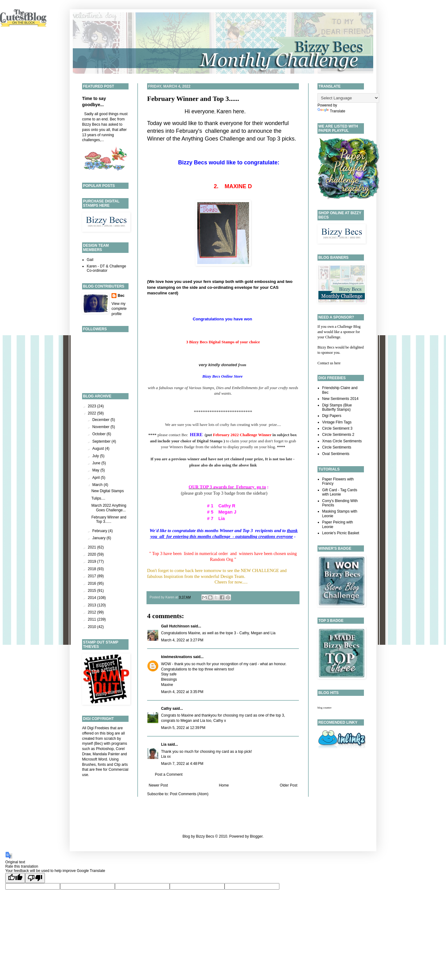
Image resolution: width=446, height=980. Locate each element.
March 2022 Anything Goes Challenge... (109, 508)
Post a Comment (169, 774)
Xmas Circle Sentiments (342, 441)
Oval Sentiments (336, 454)
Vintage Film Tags (337, 422)
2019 (93, 562)
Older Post (289, 785)
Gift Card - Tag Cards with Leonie (340, 492)
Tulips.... (98, 498)
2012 (93, 612)
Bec (121, 296)
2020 (93, 554)
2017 (93, 576)
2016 (93, 583)
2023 (93, 406)
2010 (93, 627)
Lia (164, 744)
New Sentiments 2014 (340, 399)
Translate (331, 111)
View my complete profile (119, 309)
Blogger (256, 836)
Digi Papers (332, 416)
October (99, 434)
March (98, 485)
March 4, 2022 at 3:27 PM (182, 640)
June (97, 463)
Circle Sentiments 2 (338, 435)
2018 (93, 569)
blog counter (324, 708)
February (100, 531)
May (96, 470)
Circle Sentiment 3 (337, 428)
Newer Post (158, 785)
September (102, 441)
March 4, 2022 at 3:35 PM (182, 692)
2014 (93, 598)
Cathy (166, 709)
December (101, 420)
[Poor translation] (35, 878)
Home (224, 785)
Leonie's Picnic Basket (341, 533)
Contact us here (329, 363)
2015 (93, 591)
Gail (90, 260)
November (101, 427)
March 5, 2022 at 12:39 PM (183, 728)
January (99, 538)
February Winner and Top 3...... (193, 99)
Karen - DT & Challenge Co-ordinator (106, 268)
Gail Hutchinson (175, 626)
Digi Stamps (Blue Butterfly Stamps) (337, 407)
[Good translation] (15, 878)
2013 (93, 605)
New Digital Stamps (108, 491)
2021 (93, 547)
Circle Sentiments (337, 447)
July (96, 456)
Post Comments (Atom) (189, 794)
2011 (93, 619)
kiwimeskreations (177, 657)
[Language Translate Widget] (348, 98)
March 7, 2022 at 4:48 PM (182, 764)
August (99, 449)
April (96, 478)
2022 (93, 413)
